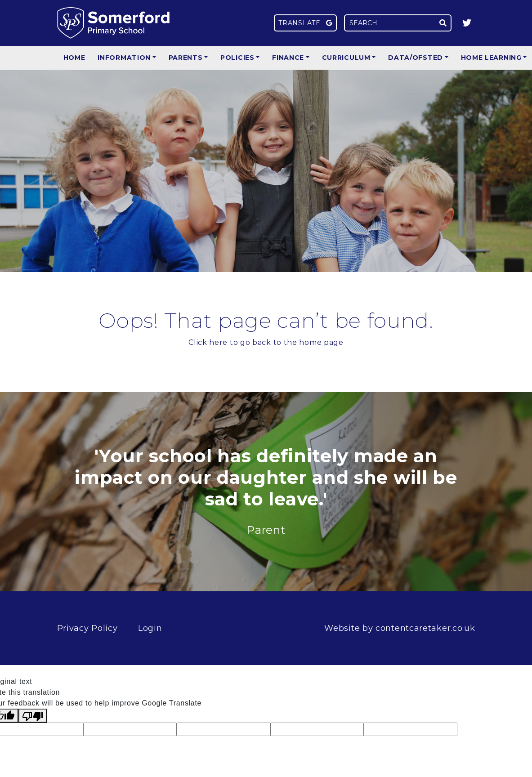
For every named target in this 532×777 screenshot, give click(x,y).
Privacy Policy (87, 628)
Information (124, 58)
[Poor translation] (33, 716)
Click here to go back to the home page (266, 342)
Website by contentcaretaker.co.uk (400, 628)
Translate (305, 23)
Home (74, 58)
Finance (288, 58)
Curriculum (346, 58)
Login (150, 628)
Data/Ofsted (416, 58)
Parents (186, 58)
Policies (237, 58)
